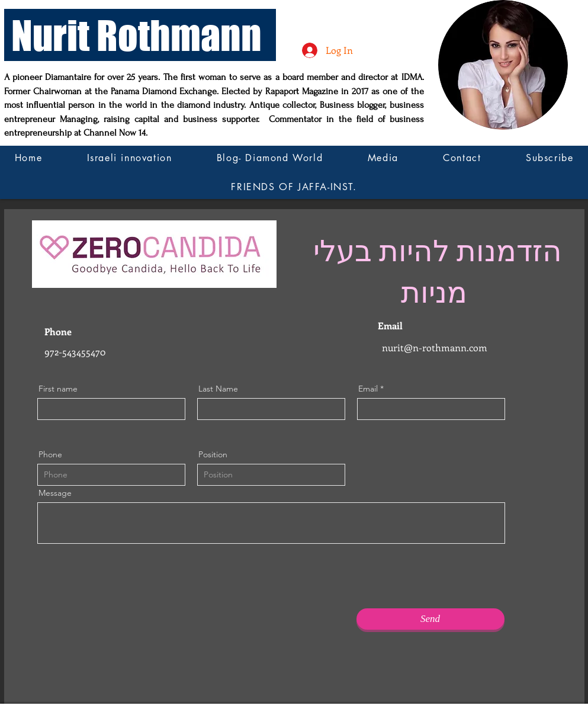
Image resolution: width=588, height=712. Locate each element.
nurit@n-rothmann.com (435, 347)
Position (213, 454)
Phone (50, 454)
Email (368, 389)
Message (55, 493)
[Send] (430, 619)
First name (58, 389)
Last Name (218, 389)
